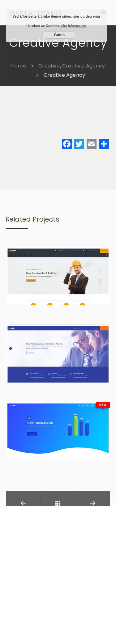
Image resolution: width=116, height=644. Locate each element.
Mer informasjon (74, 26)
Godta (60, 35)
